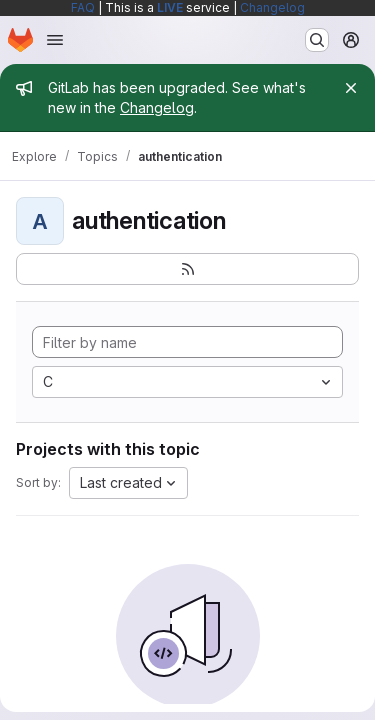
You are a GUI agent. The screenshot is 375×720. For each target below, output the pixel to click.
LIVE (170, 7)
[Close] (351, 88)
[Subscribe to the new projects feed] (187, 269)
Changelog (272, 7)
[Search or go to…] (317, 40)
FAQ (83, 7)
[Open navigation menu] (55, 40)
